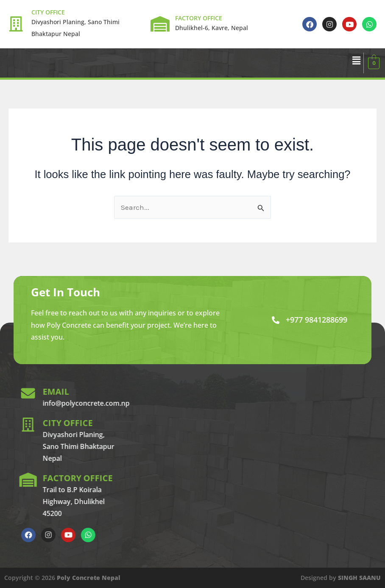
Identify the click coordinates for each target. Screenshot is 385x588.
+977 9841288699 (317, 320)
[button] (356, 61)
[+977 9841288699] (276, 320)
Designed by (341, 578)
